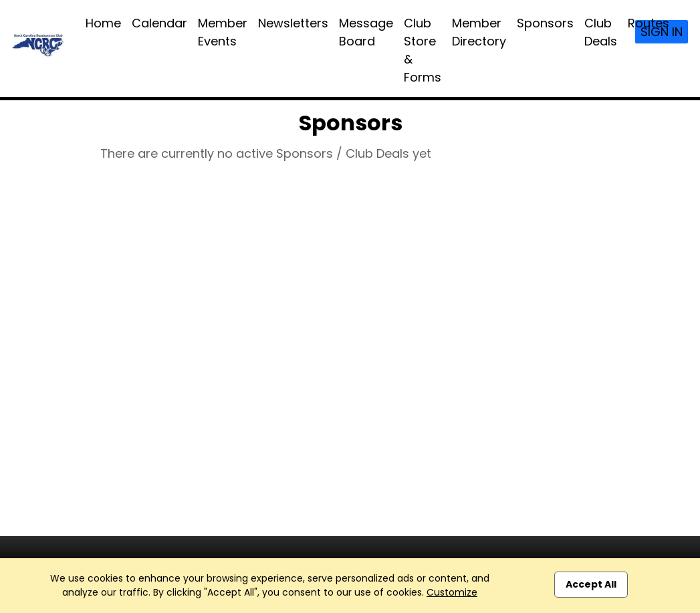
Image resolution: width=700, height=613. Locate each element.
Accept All (591, 584)
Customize (452, 592)
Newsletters (293, 23)
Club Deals (601, 32)
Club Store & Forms (423, 50)
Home (103, 23)
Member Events (223, 32)
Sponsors (545, 23)
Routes (649, 23)
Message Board (366, 32)
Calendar (159, 23)
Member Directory (479, 32)
